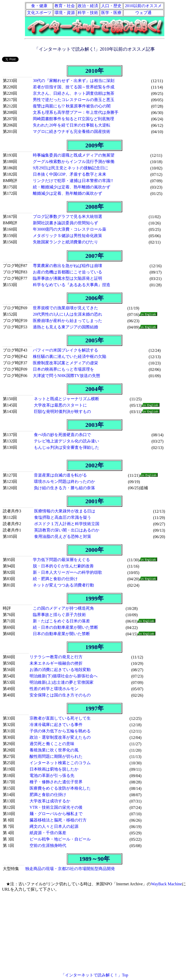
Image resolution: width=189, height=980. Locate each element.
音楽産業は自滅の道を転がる (60, 475)
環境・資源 (65, 13)
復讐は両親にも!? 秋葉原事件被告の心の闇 (72, 106)
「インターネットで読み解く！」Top (95, 975)
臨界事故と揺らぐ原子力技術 (59, 615)
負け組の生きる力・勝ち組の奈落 (64, 488)
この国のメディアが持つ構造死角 (63, 608)
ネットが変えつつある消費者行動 (63, 585)
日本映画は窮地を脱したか (54, 769)
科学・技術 (88, 13)
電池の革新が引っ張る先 (52, 775)
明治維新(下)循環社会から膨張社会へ (64, 676)
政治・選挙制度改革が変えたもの (60, 737)
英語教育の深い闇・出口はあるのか (67, 530)
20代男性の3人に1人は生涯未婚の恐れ (67, 314)
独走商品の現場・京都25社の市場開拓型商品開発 (70, 869)
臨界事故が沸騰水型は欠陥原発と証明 (67, 278)
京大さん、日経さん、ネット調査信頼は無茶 (74, 93)
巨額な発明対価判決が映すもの (62, 411)
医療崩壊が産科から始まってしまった (67, 321)
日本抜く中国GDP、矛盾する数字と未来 (70, 174)
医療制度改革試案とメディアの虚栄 (65, 363)
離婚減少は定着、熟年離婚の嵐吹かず (67, 193)
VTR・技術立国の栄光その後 (56, 807)
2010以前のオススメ (143, 6)
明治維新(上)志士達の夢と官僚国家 (62, 682)
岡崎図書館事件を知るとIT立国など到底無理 (73, 119)
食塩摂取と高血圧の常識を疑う (63, 517)
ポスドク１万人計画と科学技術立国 (67, 524)
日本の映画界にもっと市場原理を (63, 369)
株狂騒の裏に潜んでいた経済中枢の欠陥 (70, 356)
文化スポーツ (39, 13)
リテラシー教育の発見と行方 (56, 657)
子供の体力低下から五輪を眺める (60, 731)
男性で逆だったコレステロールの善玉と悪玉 (74, 100)
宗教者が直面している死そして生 (60, 718)
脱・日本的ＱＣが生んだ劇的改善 (63, 566)
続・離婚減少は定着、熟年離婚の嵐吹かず (72, 187)
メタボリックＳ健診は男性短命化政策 (67, 236)
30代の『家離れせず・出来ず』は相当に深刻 (74, 81)
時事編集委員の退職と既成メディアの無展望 (74, 155)
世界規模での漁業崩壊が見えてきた (65, 308)
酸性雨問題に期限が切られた (56, 756)
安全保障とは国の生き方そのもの (60, 695)
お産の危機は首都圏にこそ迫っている (67, 272)
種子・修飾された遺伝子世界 (56, 782)
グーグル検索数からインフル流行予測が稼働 (74, 162)
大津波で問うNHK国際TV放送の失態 (66, 376)
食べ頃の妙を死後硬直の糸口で (62, 435)
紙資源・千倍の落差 (48, 833)
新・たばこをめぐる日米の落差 (61, 621)
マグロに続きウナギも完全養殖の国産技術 (72, 131)
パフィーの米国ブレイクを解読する (65, 350)
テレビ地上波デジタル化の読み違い (66, 441)
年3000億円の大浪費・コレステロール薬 (70, 229)
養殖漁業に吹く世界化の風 (54, 750)
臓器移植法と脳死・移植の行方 (58, 820)
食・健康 (39, 6)
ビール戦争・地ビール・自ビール (60, 839)
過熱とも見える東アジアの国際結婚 (65, 327)
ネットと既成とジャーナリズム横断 (66, 399)
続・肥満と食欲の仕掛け (55, 579)
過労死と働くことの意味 (52, 744)
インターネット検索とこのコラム (60, 763)
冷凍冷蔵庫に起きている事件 (56, 725)
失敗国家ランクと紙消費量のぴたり (65, 242)
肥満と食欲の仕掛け (48, 795)
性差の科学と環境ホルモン (54, 689)
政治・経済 (88, 6)
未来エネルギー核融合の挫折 (56, 663)
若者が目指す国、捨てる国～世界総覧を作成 (74, 87)
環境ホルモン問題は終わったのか (64, 481)
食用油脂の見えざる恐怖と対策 (63, 536)
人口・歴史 (111, 6)
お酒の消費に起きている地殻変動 (60, 670)
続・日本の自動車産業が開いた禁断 (65, 627)
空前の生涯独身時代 (48, 845)
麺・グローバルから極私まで (56, 814)
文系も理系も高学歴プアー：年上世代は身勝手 (76, 112)
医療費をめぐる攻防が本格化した (60, 788)
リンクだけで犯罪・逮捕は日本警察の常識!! (73, 181)
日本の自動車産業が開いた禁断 (61, 634)
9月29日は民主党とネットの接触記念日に (71, 168)
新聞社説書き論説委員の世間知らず (65, 223)
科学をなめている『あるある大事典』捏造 (72, 285)
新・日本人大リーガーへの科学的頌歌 (67, 572)
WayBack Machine (166, 884)
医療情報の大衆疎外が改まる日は (65, 511)
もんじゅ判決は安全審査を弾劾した (66, 447)
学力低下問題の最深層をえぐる (61, 560)
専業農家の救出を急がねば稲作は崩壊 (67, 266)
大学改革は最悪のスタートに (60, 405)
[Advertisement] (94, 932)
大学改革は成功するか (50, 801)
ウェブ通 (143, 13)
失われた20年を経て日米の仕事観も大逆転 (72, 125)
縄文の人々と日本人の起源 (54, 826)
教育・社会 (65, 6)
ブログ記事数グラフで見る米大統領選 (67, 216)
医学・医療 (111, 13)
